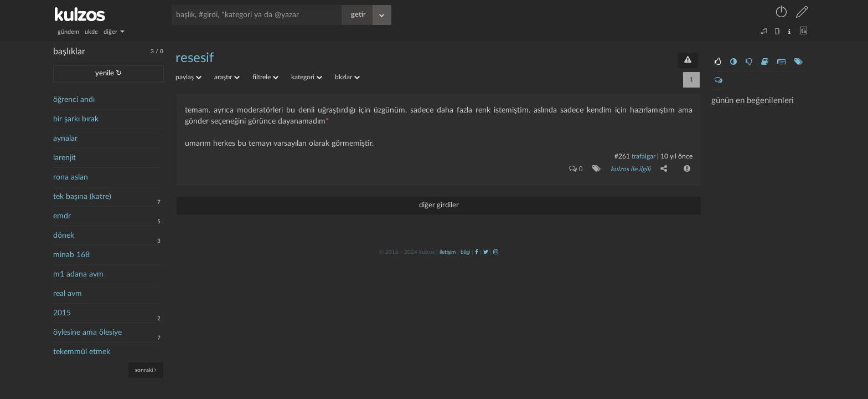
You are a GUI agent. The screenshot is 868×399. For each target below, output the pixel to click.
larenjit (64, 158)
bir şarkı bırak (76, 119)
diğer (114, 32)
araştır (227, 77)
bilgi (465, 252)
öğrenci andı (74, 100)
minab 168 (71, 255)
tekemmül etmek (82, 352)
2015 (62, 313)
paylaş (188, 77)
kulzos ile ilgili (631, 169)
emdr (62, 216)
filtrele (265, 77)
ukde (91, 32)
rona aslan (71, 177)
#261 (622, 156)
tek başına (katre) (82, 197)
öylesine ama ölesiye (87, 332)
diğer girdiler (439, 205)
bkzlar (347, 77)
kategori (307, 77)
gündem (68, 32)
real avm (68, 294)
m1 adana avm (78, 274)
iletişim (448, 252)
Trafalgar (644, 156)
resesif (195, 58)
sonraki (146, 370)
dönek (64, 236)
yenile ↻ (108, 73)
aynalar (65, 139)
